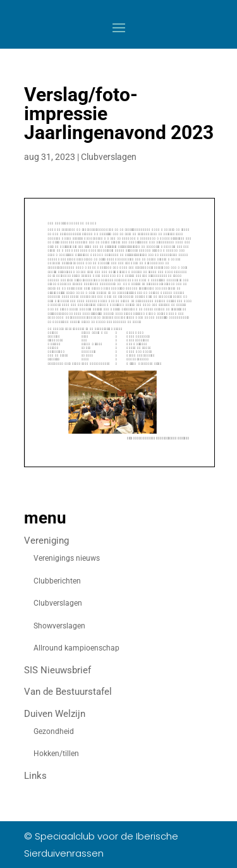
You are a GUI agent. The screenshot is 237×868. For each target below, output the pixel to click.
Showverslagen (59, 626)
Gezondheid (54, 731)
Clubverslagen (109, 157)
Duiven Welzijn (55, 714)
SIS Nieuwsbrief (58, 670)
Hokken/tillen (56, 754)
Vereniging (46, 541)
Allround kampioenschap (76, 648)
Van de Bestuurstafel (68, 692)
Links (35, 776)
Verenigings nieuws (67, 558)
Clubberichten (57, 581)
